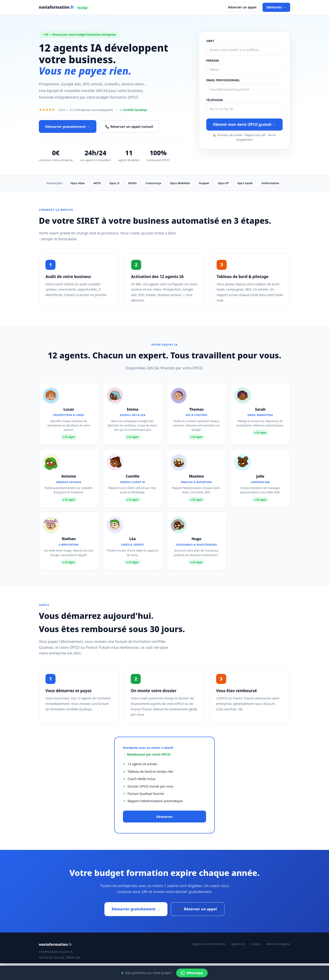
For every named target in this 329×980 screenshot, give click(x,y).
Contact (256, 944)
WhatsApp (192, 973)
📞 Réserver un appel (198, 909)
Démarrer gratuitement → (68, 126)
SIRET (210, 41)
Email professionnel (223, 80)
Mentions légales (278, 944)
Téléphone (215, 100)
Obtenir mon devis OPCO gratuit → (245, 124)
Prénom (213, 61)
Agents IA (238, 944)
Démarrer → (276, 7)
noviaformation (64, 7)
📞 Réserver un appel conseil (129, 126)
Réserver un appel (242, 7)
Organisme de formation (209, 944)
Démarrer (164, 817)
